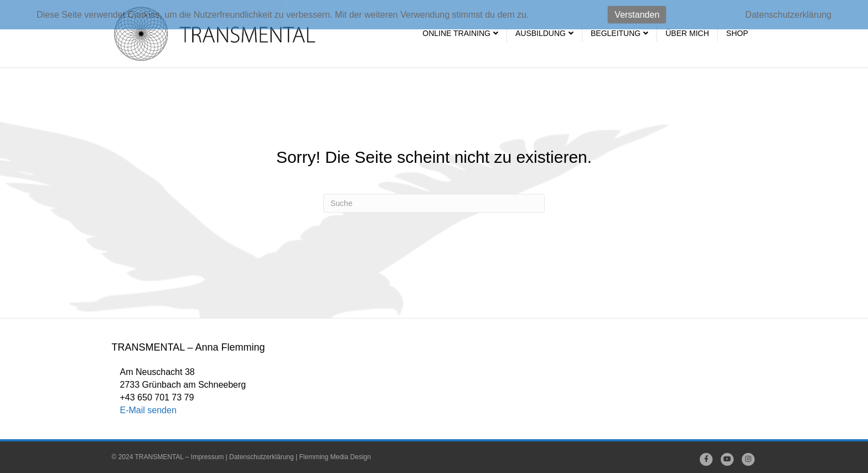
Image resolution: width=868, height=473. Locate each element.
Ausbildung (541, 33)
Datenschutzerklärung (262, 457)
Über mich (687, 33)
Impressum (207, 457)
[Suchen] (434, 203)
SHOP (737, 33)
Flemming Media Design (335, 457)
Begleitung (616, 33)
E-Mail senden (148, 410)
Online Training (456, 33)
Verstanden (637, 15)
